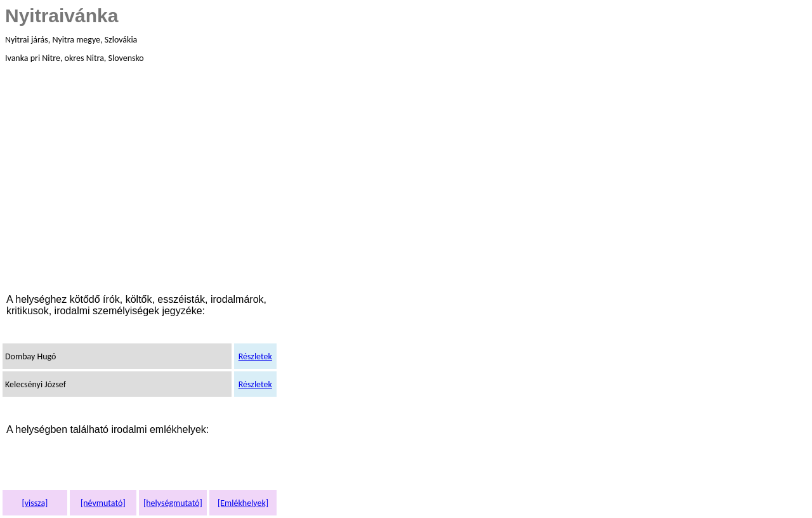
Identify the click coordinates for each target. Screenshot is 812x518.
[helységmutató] (173, 503)
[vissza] (35, 503)
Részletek (255, 356)
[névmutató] (103, 503)
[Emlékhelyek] (243, 503)
